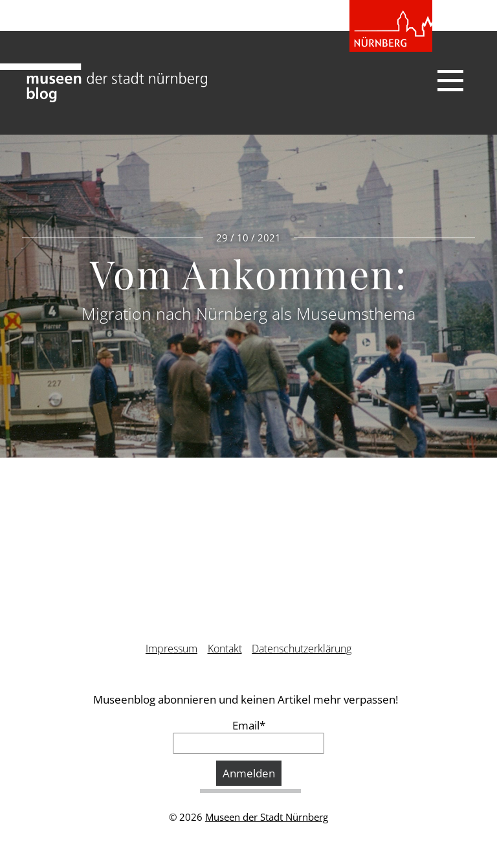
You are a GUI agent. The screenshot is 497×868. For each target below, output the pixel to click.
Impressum (171, 649)
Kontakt (225, 649)
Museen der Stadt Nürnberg (267, 817)
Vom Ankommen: (248, 273)
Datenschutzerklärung (302, 649)
